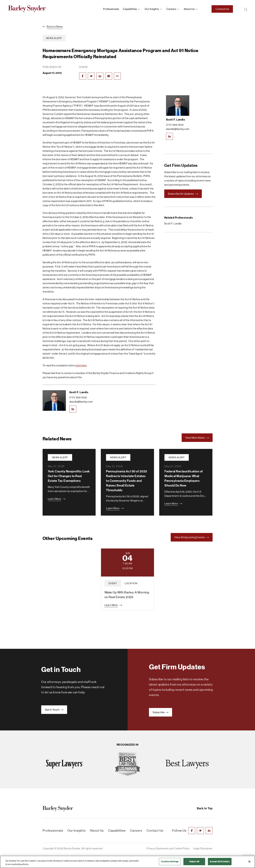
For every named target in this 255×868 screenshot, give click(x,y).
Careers (171, 9)
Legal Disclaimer (203, 848)
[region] (127, 862)
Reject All (194, 861)
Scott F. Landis (79, 392)
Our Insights (152, 9)
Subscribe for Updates (183, 194)
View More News (197, 438)
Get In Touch (54, 710)
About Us (97, 831)
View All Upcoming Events (192, 537)
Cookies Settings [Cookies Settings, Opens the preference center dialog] (170, 861)
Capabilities (130, 9)
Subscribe (161, 712)
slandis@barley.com (81, 402)
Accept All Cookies (220, 861)
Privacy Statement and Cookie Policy (168, 848)
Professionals (111, 9)
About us (189, 9)
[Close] (249, 862)
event (113, 583)
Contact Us (222, 9)
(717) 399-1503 (78, 397)
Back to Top (205, 808)
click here (81, 365)
